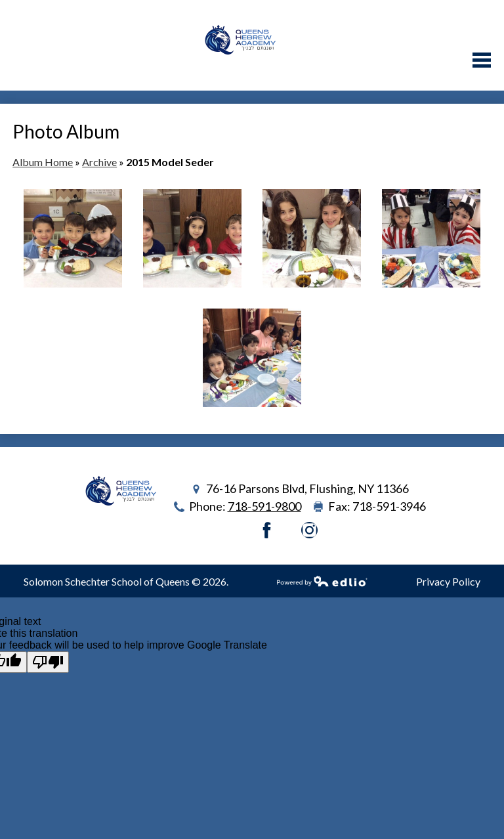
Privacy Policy (448, 581)
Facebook (267, 530)
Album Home (43, 162)
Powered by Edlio (322, 581)
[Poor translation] (48, 662)
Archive (99, 162)
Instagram (309, 530)
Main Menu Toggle (482, 60)
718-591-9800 (264, 506)
